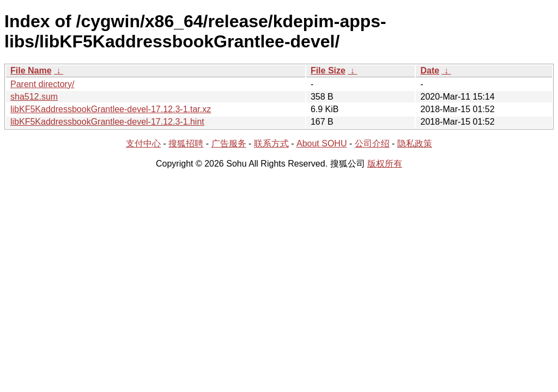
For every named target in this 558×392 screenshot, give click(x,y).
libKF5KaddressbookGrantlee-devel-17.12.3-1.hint (107, 122)
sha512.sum (34, 97)
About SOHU (322, 143)
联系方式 (271, 143)
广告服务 (229, 143)
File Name (31, 71)
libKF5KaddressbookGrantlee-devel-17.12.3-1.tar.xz (111, 109)
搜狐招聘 (186, 143)
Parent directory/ (42, 84)
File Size (328, 71)
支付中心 (143, 143)
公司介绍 (372, 143)
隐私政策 (415, 143)
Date (430, 71)
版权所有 (385, 164)
